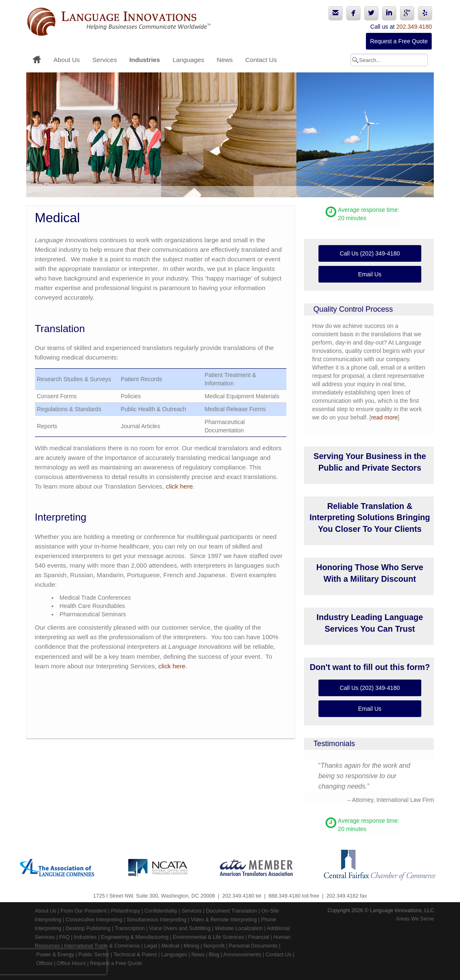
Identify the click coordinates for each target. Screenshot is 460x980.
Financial (259, 937)
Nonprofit (214, 946)
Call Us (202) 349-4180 (370, 253)
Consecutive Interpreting (94, 920)
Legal (150, 946)
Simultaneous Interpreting (157, 920)
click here (179, 486)
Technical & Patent (135, 955)
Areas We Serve (415, 919)
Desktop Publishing (88, 928)
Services (105, 60)
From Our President (84, 911)
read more (384, 417)
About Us (67, 60)
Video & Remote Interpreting (224, 920)
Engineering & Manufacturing (134, 937)
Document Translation (232, 911)
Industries (145, 60)
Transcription (129, 928)
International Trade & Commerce (102, 946)
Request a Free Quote (399, 41)
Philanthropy (125, 911)
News (225, 60)
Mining (191, 946)
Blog (214, 955)
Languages (188, 60)
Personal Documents (253, 946)
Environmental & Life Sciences (208, 937)
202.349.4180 (414, 27)
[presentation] (53, 962)
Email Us (370, 274)
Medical (170, 946)
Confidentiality (161, 911)
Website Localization (239, 928)
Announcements (242, 955)
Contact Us (261, 60)
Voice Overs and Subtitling (180, 928)
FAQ (64, 937)
